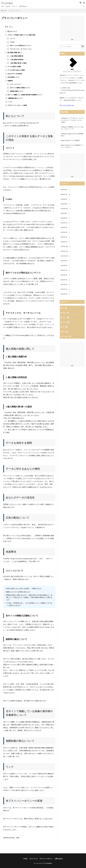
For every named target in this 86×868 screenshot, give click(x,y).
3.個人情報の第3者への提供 (17, 63)
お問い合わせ (23, 6)
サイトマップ (33, 859)
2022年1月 (65, 242)
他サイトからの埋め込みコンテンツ (19, 45)
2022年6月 (65, 228)
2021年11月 (66, 251)
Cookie (11, 42)
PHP (3, 6)
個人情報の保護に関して (14, 53)
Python (8, 6)
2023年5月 (65, 194)
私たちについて (11, 31)
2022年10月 (66, 209)
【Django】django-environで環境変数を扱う (72, 135)
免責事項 (9, 81)
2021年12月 (66, 247)
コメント (11, 38)
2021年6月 (65, 275)
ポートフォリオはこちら (67, 105)
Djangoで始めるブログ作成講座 (70, 140)
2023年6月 (65, 190)
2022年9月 (65, 213)
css (64, 308)
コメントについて (14, 84)
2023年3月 (65, 204)
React (65, 332)
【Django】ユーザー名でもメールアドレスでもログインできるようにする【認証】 (72, 120)
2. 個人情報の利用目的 (15, 60)
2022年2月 (65, 237)
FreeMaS (49, 863)
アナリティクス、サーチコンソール (19, 49)
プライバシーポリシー (15, 11)
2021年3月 (65, 289)
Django (66, 313)
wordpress (67, 337)
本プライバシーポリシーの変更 (16, 105)
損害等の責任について (15, 91)
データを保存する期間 (13, 67)
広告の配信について (12, 77)
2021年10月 (66, 256)
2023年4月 (65, 199)
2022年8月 (65, 218)
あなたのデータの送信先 (14, 74)
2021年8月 (65, 266)
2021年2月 (65, 294)
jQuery (65, 318)
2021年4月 (65, 285)
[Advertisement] (72, 27)
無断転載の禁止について (14, 98)
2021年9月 (65, 261)
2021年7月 (65, 270)
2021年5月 (65, 280)
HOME (5, 11)
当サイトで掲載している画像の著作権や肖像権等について (23, 95)
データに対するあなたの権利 (15, 70)
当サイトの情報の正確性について (18, 88)
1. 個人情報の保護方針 (15, 56)
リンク (9, 102)
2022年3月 (65, 232)
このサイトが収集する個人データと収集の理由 (20, 35)
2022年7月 (65, 223)
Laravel (66, 322)
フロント (15, 6)
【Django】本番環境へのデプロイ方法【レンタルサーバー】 (72, 128)
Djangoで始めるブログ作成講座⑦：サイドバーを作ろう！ (72, 146)
